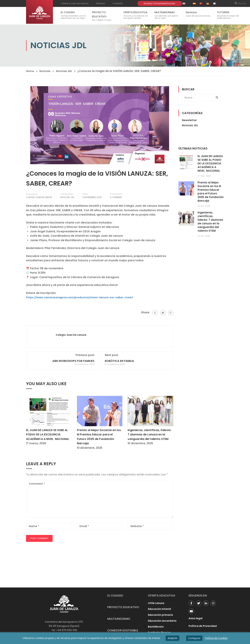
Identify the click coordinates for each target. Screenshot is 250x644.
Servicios (191, 12)
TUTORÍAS (223, 12)
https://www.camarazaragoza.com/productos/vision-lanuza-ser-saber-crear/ (81, 297)
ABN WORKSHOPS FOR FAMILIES (73, 361)
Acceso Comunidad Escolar (159, 3)
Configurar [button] (194, 638)
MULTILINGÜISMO (165, 12)
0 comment (116, 197)
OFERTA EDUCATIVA (135, 12)
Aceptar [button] (172, 638)
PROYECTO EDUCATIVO (123, 607)
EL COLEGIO (68, 12)
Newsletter (189, 120)
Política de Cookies (216, 638)
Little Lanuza (156, 603)
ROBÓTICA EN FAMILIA (119, 361)
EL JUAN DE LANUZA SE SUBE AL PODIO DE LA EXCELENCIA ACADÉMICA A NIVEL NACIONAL (48, 435)
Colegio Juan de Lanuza (39, 197)
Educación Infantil (159, 609)
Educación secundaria (162, 621)
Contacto (118, 3)
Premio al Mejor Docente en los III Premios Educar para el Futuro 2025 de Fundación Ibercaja (211, 192)
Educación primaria (160, 615)
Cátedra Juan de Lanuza (75, 3)
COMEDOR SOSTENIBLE (123, 630)
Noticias (101, 3)
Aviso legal (195, 618)
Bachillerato (156, 627)
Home (30, 71)
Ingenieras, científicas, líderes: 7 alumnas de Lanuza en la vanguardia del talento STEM (149, 435)
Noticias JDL (65, 71)
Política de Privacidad (203, 626)
